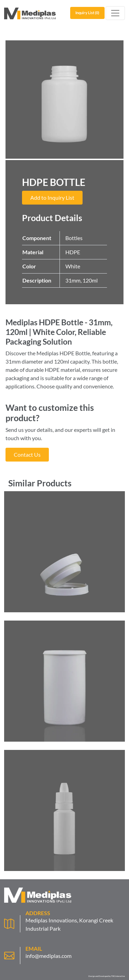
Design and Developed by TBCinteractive (107, 976)
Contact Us (27, 454)
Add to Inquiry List (52, 197)
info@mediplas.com (49, 956)
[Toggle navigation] (115, 13)
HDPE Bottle (75, 353)
